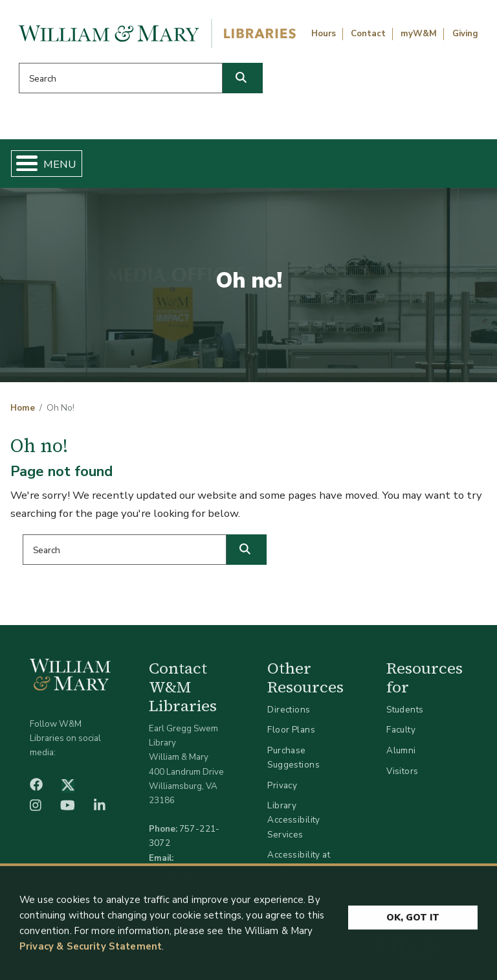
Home (23, 408)
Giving (465, 34)
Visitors (402, 771)
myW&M (419, 34)
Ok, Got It (413, 921)
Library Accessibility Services (293, 820)
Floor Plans (291, 730)
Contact (368, 34)
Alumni (401, 750)
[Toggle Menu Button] (22, 164)
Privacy (282, 785)
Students (405, 710)
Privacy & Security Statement (91, 951)
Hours (324, 34)
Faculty (401, 730)
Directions (289, 710)
